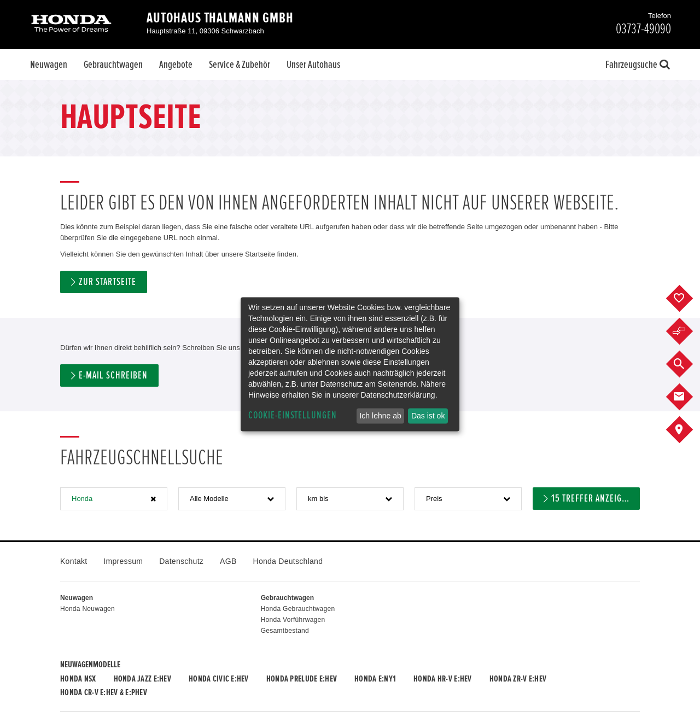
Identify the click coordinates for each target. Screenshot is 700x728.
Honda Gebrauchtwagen (298, 609)
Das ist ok (428, 416)
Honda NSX (78, 679)
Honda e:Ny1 (375, 679)
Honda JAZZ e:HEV (142, 679)
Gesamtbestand (285, 631)
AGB (228, 561)
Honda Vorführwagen (293, 620)
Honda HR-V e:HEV (442, 679)
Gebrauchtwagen (113, 65)
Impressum (123, 561)
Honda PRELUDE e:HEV (302, 679)
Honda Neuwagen (87, 609)
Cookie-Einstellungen (293, 415)
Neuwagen (49, 65)
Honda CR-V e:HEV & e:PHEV (104, 692)
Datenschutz (181, 561)
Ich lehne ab (380, 416)
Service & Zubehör (240, 65)
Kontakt (74, 561)
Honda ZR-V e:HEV (518, 679)
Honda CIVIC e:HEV (219, 679)
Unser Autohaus (313, 65)
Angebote (176, 65)
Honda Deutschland (288, 561)
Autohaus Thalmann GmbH (220, 18)
